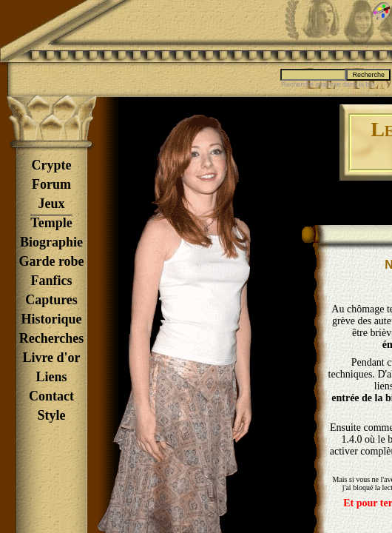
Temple (51, 223)
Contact (51, 396)
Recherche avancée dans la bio (328, 84)
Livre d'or (51, 358)
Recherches (52, 338)
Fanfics (52, 281)
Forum (51, 184)
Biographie (51, 242)
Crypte (52, 165)
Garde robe (51, 261)
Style (52, 415)
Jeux (52, 204)
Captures (51, 300)
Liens (51, 377)
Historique (51, 319)
